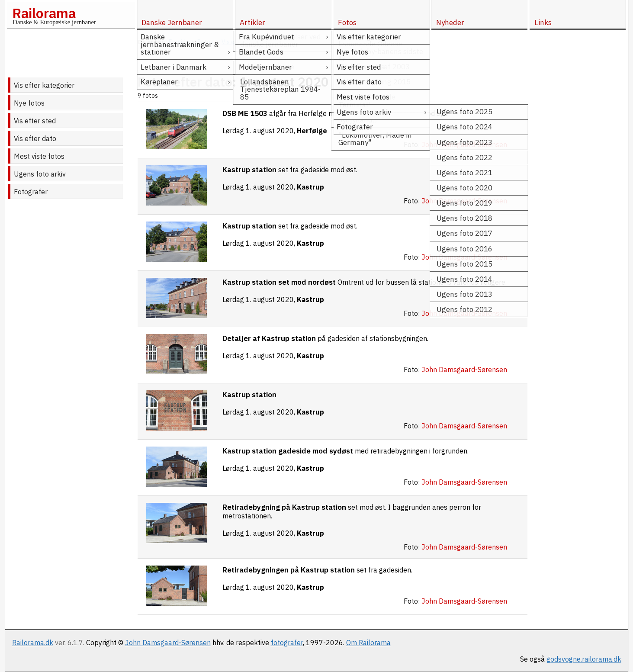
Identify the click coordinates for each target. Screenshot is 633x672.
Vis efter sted (35, 121)
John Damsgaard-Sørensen (168, 643)
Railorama (44, 13)
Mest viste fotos (39, 156)
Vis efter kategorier (44, 85)
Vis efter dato (35, 138)
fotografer (287, 643)
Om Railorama (368, 643)
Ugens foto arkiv (40, 174)
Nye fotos (29, 103)
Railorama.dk (33, 643)
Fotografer (31, 192)
